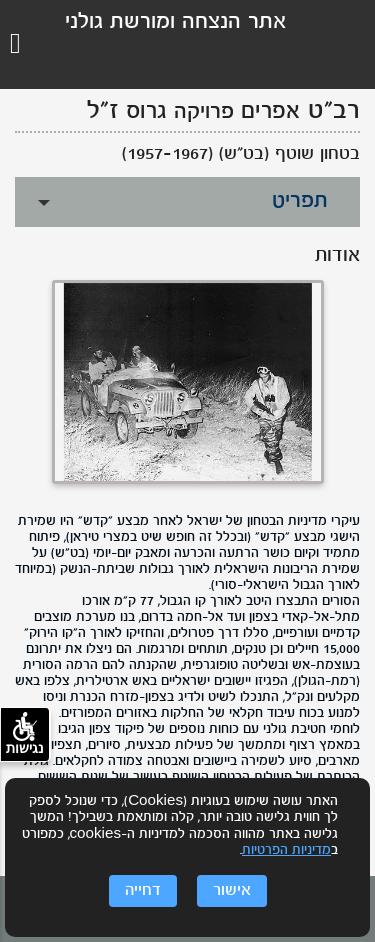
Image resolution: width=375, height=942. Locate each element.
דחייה (143, 891)
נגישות (25, 734)
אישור (232, 891)
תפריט (300, 201)
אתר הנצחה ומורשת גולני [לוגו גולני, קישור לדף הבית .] (175, 22)
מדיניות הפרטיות (286, 850)
